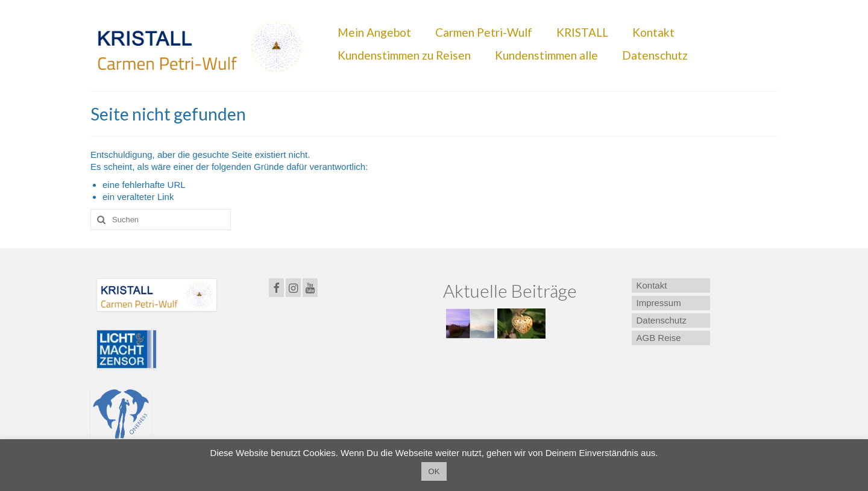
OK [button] (434, 471)
